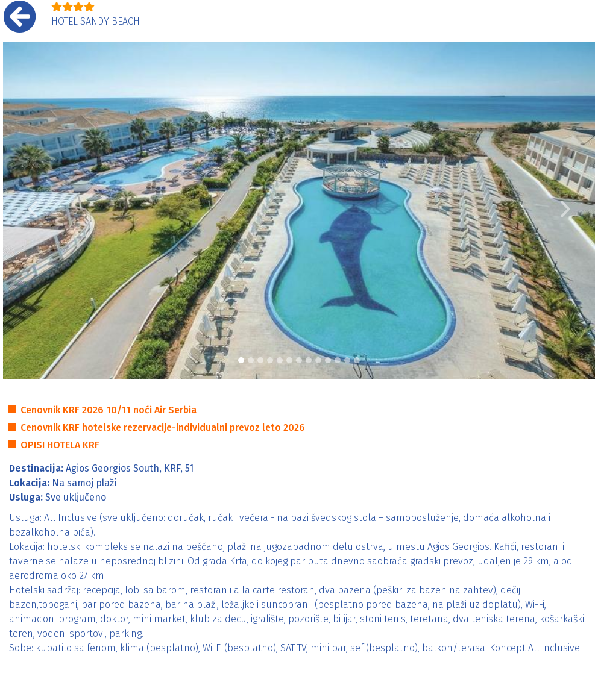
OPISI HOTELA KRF (60, 445)
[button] (33, 210)
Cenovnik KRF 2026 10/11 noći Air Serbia (109, 410)
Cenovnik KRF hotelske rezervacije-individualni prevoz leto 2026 (163, 427)
